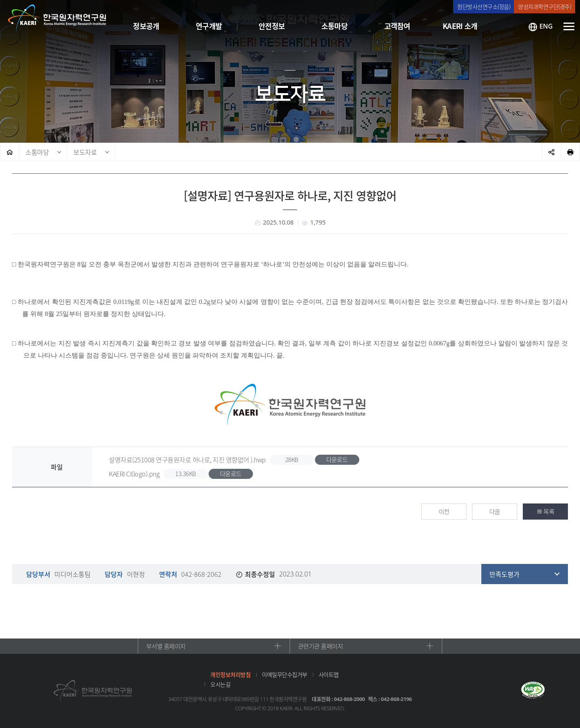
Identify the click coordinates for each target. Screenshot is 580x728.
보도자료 (85, 152)
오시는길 (220, 684)
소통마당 (37, 152)
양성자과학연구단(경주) (545, 6)
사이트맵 (329, 674)
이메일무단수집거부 (285, 674)
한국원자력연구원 (57, 18)
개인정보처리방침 (230, 674)
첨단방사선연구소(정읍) (484, 6)
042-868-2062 (201, 574)
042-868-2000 (349, 699)
